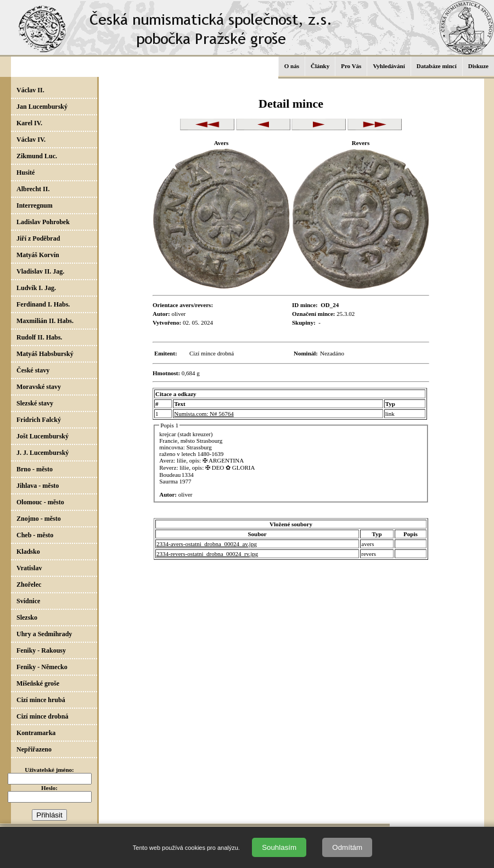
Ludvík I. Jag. (36, 288)
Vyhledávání (389, 66)
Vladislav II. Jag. (40, 271)
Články (320, 66)
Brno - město (35, 469)
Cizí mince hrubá (41, 700)
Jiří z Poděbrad (38, 238)
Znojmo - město (39, 519)
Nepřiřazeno (34, 749)
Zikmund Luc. (37, 156)
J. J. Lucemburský (43, 453)
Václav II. (30, 90)
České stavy (33, 370)
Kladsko (28, 552)
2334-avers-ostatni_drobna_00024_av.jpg (207, 544)
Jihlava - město (38, 486)
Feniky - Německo (42, 667)
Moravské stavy (39, 387)
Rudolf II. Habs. (39, 337)
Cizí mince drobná (42, 716)
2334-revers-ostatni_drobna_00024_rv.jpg (207, 554)
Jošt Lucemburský (43, 436)
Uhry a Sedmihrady (44, 634)
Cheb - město (35, 535)
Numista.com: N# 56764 (204, 414)
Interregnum (35, 205)
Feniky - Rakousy (41, 650)
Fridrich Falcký (39, 420)
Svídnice (28, 601)
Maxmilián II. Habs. (45, 321)
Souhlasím (279, 847)
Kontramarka (36, 733)
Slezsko (27, 617)
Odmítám (347, 847)
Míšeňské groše (38, 683)
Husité (26, 173)
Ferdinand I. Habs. (43, 304)
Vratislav (29, 568)
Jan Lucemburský (42, 107)
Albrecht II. (33, 189)
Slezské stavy (35, 403)
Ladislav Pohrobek (43, 222)
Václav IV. (31, 140)
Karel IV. (29, 123)
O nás (292, 66)
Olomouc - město (40, 502)
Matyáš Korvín (38, 255)
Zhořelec (29, 585)
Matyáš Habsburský (45, 354)
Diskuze (478, 66)
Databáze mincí (437, 66)
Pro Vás (351, 66)
